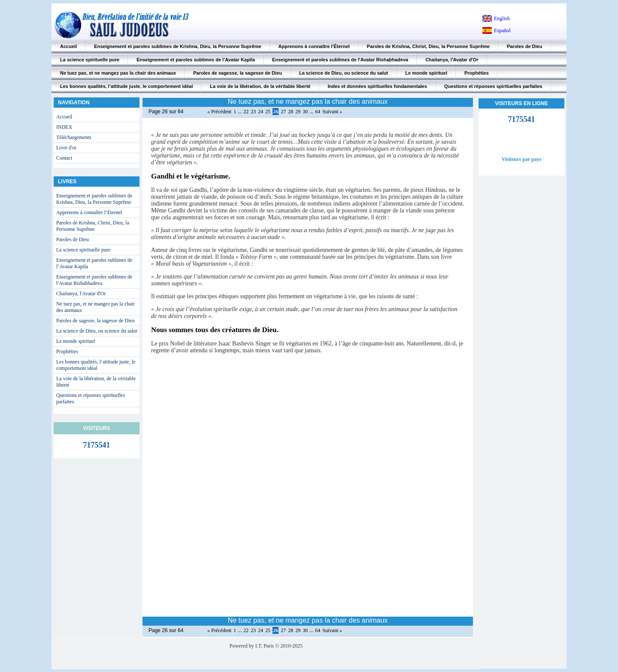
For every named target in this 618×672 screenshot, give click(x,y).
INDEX (64, 127)
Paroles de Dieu (525, 46)
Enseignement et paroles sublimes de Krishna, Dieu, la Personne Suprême (177, 46)
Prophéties (477, 73)
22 (246, 112)
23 (253, 112)
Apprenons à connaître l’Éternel (314, 46)
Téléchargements (74, 137)
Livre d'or (66, 148)
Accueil (68, 46)
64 (318, 112)
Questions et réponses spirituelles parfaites (493, 86)
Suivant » (332, 112)
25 (268, 112)
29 (298, 112)
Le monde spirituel (426, 73)
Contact (64, 158)
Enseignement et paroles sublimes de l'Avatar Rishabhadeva (340, 60)
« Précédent (219, 112)
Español (502, 30)
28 (291, 112)
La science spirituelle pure (90, 60)
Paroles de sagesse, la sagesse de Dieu (238, 73)
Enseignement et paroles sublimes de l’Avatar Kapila (196, 60)
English (502, 18)
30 (305, 112)
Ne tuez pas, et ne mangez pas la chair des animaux (118, 73)
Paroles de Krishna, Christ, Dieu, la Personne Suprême (428, 46)
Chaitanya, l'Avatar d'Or (452, 60)
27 (283, 112)
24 (261, 112)
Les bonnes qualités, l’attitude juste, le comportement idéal (126, 86)
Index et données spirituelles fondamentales (377, 86)
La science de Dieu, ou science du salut (344, 73)
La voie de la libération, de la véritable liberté (260, 86)
